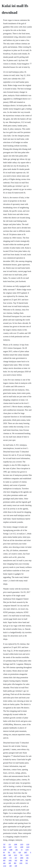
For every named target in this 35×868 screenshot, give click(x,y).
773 (10, 858)
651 (14, 852)
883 (15, 863)
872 (16, 847)
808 (21, 860)
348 (10, 866)
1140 (5, 850)
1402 (10, 860)
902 (4, 847)
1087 (26, 852)
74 (22, 850)
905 (4, 860)
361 (27, 858)
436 (4, 863)
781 (9, 852)
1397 (10, 847)
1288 (11, 850)
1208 (15, 844)
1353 (27, 855)
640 (10, 855)
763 (21, 855)
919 (16, 860)
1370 (27, 850)
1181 (21, 863)
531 (27, 863)
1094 (22, 858)
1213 (15, 855)
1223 (28, 847)
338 (16, 866)
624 (20, 852)
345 (27, 860)
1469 (5, 858)
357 (16, 858)
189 (10, 863)
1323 (22, 844)
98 (4, 852)
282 (17, 850)
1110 (28, 844)
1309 (22, 847)
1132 (5, 866)
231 (10, 844)
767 (4, 844)
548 (4, 855)
